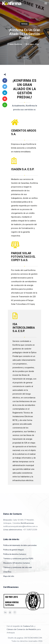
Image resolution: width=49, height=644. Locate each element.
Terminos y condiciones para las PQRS (18, 559)
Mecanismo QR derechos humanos (17, 563)
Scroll (24, 61)
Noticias (24, 24)
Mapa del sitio (9, 576)
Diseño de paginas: (16, 638)
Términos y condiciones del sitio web (18, 567)
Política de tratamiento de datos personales (20, 545)
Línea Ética (7, 572)
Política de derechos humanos (15, 554)
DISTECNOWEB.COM (33, 638)
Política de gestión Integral (13, 550)
